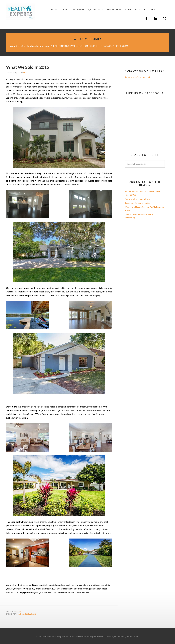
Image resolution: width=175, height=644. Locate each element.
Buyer (24, 614)
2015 (19, 614)
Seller (30, 614)
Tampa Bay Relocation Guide (137, 203)
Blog (19, 611)
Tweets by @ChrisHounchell (137, 77)
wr (34, 614)
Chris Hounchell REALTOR (27, 12)
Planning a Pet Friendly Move (138, 199)
